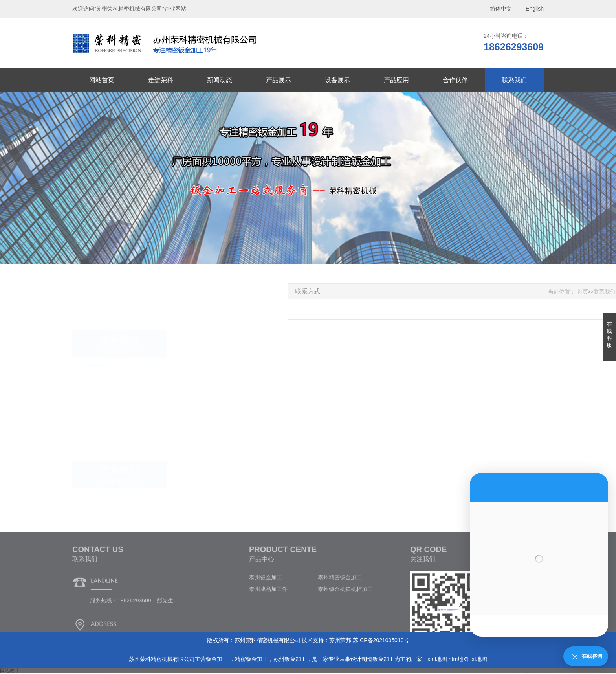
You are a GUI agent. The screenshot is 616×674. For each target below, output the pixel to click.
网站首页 (102, 80)
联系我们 (514, 80)
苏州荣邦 (340, 640)
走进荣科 (161, 80)
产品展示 (279, 80)
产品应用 (396, 80)
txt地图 (479, 659)
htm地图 (459, 659)
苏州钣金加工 (290, 659)
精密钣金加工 (251, 659)
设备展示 (337, 80)
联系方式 (93, 345)
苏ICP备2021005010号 (381, 640)
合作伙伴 (455, 80)
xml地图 (437, 659)
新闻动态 (220, 80)
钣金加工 (218, 659)
